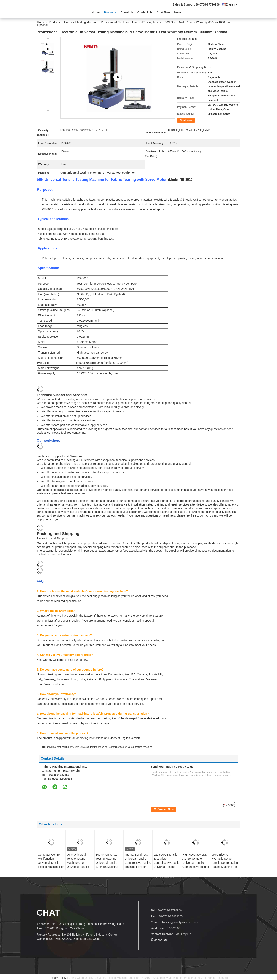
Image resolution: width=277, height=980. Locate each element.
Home (96, 12)
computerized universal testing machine (131, 747)
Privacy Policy (57, 978)
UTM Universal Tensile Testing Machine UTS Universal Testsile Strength (78, 863)
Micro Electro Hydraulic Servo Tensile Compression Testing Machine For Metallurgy (225, 863)
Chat (48, 913)
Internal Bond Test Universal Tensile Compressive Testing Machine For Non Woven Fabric (138, 863)
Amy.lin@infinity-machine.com (180, 922)
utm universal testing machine (91, 747)
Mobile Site (159, 940)
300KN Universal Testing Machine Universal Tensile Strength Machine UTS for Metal (107, 863)
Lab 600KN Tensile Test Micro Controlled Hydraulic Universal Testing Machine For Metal (166, 863)
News (178, 12)
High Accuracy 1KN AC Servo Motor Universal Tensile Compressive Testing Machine (196, 863)
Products (110, 12)
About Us (127, 12)
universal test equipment (60, 747)
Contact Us (145, 12)
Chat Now (163, 12)
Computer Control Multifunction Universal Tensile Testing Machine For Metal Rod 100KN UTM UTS (51, 865)
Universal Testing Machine (81, 22)
